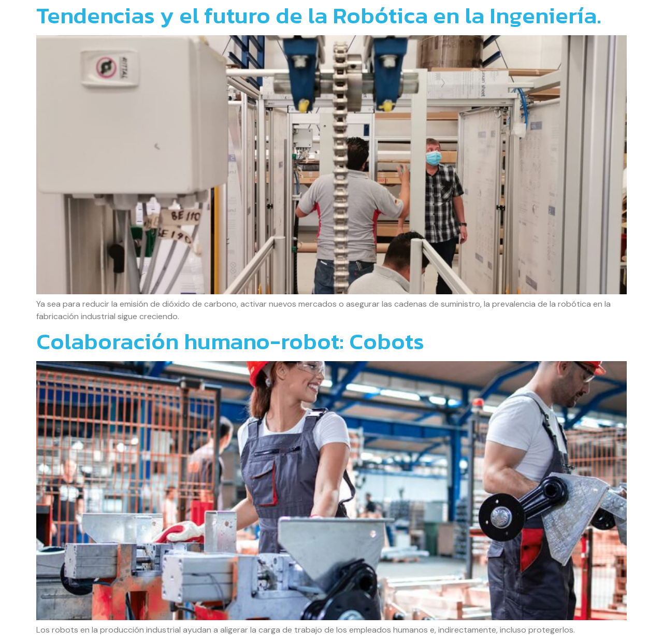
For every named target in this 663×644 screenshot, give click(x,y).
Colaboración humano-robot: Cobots (230, 341)
